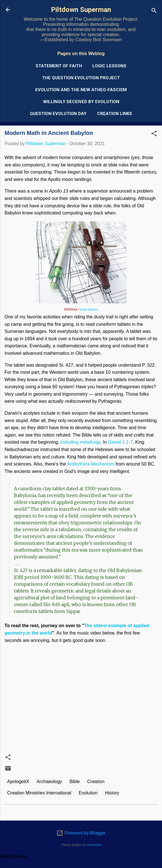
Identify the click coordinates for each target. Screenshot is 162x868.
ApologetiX (18, 782)
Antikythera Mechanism (91, 464)
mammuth (94, 845)
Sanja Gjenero (89, 309)
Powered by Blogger (81, 833)
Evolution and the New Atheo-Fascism (81, 90)
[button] (154, 134)
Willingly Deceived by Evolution (81, 102)
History (112, 793)
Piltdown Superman (81, 10)
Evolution (88, 793)
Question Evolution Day (58, 114)
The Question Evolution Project (81, 78)
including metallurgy (81, 442)
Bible (75, 782)
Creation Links (115, 114)
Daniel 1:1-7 (120, 442)
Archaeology (49, 782)
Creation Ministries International (39, 793)
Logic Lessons (109, 66)
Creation (96, 782)
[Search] (154, 12)
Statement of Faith (59, 66)
